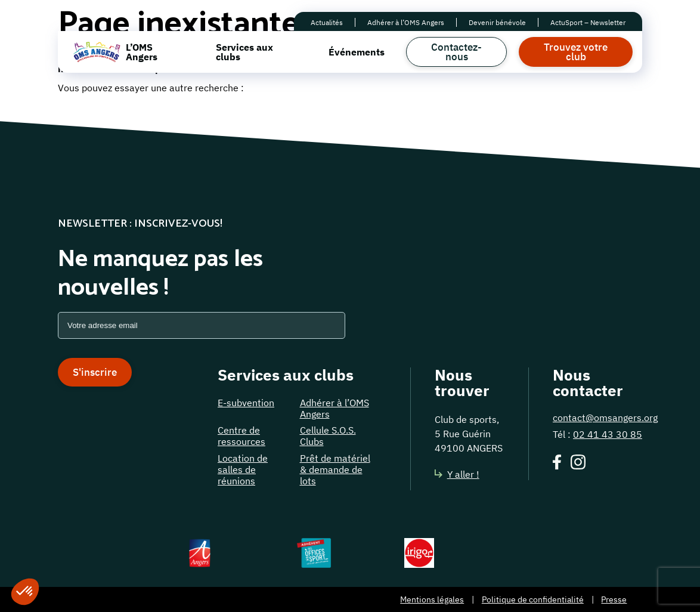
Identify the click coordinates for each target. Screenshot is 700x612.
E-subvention (246, 403)
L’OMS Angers (142, 52)
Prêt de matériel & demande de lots (335, 469)
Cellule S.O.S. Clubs (328, 436)
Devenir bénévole (497, 22)
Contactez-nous (456, 52)
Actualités (327, 22)
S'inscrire (95, 372)
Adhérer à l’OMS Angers (406, 22)
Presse (614, 599)
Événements (357, 52)
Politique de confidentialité (533, 599)
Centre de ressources (241, 436)
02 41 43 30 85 (608, 434)
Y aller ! (457, 474)
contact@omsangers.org (605, 418)
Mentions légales (432, 599)
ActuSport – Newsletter (588, 22)
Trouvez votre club (576, 52)
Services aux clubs (244, 52)
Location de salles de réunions (243, 469)
